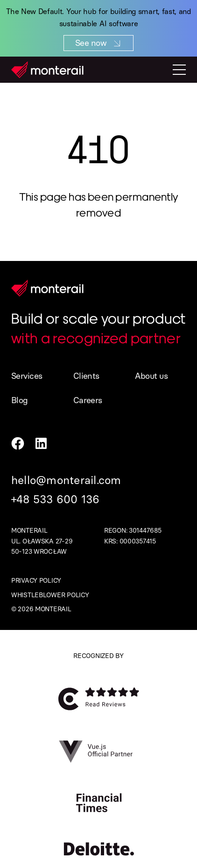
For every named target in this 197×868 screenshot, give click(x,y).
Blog (20, 400)
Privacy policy (36, 581)
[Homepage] (47, 70)
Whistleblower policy (50, 595)
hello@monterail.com (66, 480)
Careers (88, 400)
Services (27, 376)
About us (151, 376)
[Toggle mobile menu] (179, 70)
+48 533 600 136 (56, 499)
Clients (86, 376)
